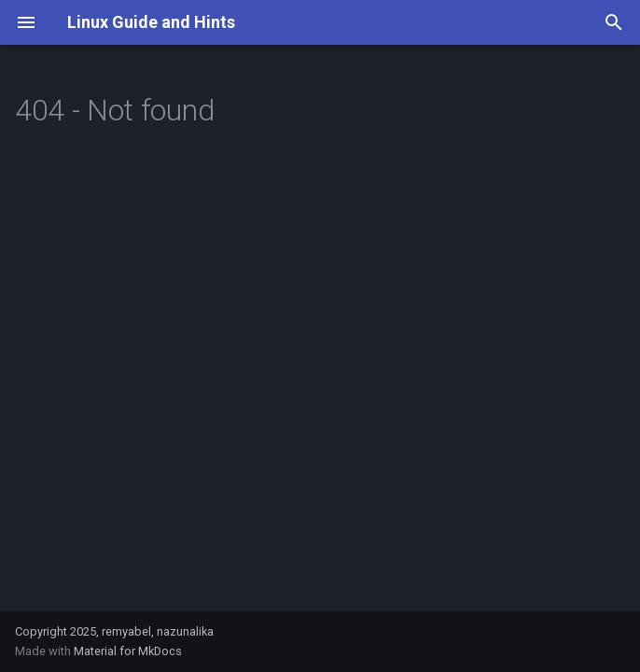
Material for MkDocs (128, 651)
